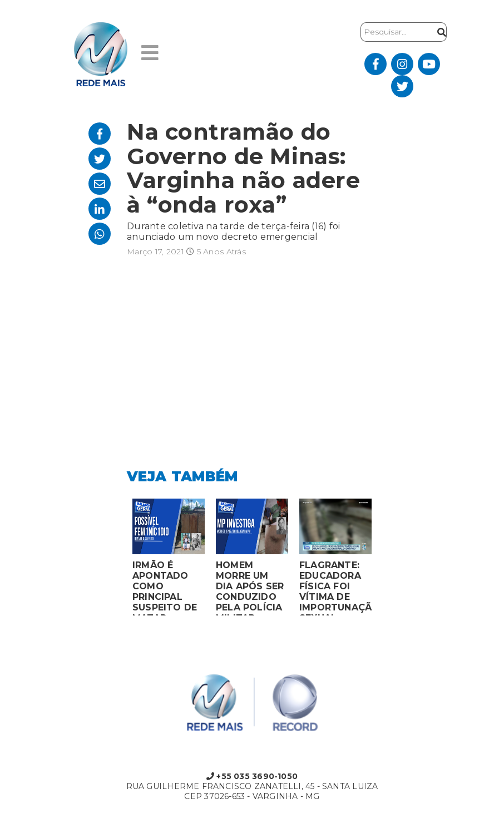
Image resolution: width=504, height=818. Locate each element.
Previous (118, 560)
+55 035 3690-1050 (252, 776)
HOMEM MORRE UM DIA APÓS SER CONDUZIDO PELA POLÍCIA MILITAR (250, 588)
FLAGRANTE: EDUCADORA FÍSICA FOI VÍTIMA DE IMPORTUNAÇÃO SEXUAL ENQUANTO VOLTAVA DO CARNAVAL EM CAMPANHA (335, 588)
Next (386, 560)
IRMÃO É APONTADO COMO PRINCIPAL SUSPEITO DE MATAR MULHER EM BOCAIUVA (165, 588)
